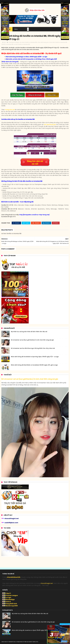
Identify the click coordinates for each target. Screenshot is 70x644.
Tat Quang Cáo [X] (65, 624)
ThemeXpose (12, 642)
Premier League (12, 595)
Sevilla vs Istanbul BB (7, 44)
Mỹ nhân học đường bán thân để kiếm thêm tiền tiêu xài (29, 332)
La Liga (8, 597)
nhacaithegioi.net (47, 583)
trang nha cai (10, 110)
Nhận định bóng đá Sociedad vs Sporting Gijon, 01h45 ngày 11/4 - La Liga (35, 357)
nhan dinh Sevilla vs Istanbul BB (58, 42)
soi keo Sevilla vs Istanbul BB (22, 44)
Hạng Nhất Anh (11, 604)
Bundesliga (10, 599)
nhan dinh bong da (43, 42)
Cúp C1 (8, 593)
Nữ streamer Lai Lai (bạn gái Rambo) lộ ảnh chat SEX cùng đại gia (32, 340)
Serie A (8, 602)
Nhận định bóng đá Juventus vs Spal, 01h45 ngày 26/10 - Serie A (33, 630)
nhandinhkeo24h (14, 577)
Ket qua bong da (50, 124)
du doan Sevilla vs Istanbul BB (28, 42)
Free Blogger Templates (31, 642)
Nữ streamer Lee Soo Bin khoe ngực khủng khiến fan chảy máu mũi (33, 348)
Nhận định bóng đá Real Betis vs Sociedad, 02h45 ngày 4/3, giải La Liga (34, 365)
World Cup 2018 (12, 606)
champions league (14, 42)
